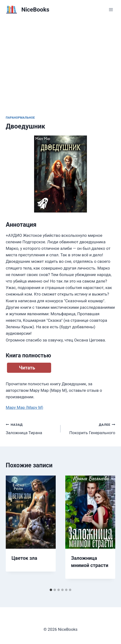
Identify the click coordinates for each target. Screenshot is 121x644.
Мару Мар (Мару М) (24, 407)
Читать (27, 368)
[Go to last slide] (14, 531)
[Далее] (107, 531)
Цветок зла (24, 558)
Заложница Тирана (31, 428)
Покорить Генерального (90, 428)
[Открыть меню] (111, 10)
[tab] (51, 590)
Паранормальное (20, 118)
